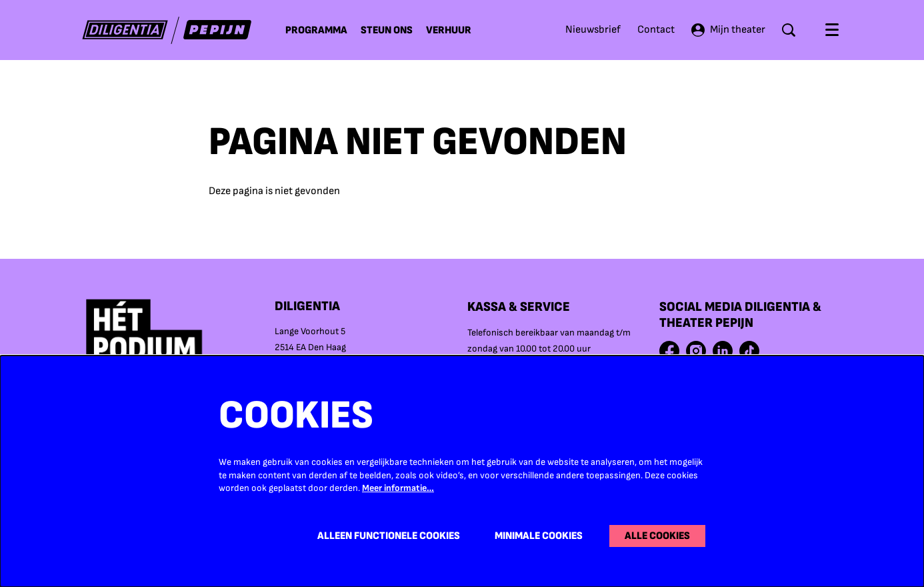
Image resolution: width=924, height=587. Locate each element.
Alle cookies (657, 536)
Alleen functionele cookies (389, 536)
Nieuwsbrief (593, 30)
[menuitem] (316, 30)
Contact (656, 30)
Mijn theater (728, 30)
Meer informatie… (398, 488)
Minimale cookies (539, 536)
